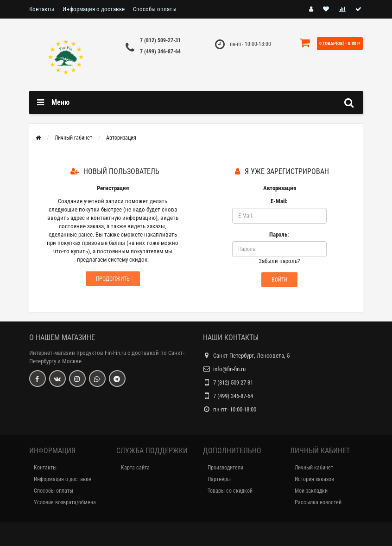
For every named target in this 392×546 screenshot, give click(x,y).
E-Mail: (279, 201)
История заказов (314, 479)
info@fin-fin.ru (229, 369)
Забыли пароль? (279, 261)
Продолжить (113, 279)
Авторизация (121, 138)
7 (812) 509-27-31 (160, 40)
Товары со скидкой (230, 491)
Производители (225, 468)
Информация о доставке (94, 9)
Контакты (42, 9)
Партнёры (219, 479)
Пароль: (279, 234)
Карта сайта (135, 468)
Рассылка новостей (318, 502)
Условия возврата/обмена (65, 502)
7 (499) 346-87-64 (160, 51)
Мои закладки (311, 491)
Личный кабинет (314, 468)
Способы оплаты (155, 9)
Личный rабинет (73, 138)
